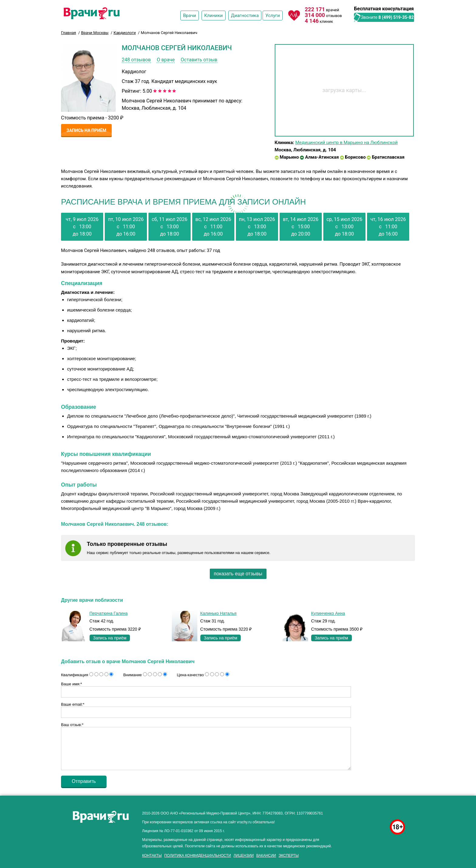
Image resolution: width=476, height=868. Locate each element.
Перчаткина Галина (109, 613)
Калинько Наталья (219, 613)
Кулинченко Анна (328, 613)
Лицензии (244, 856)
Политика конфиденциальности (198, 856)
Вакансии (266, 856)
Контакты (152, 856)
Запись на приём (86, 130)
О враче (166, 60)
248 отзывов (136, 60)
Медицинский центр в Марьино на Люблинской (347, 143)
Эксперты (289, 856)
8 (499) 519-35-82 (396, 17)
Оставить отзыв (199, 60)
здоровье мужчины (369, 812)
